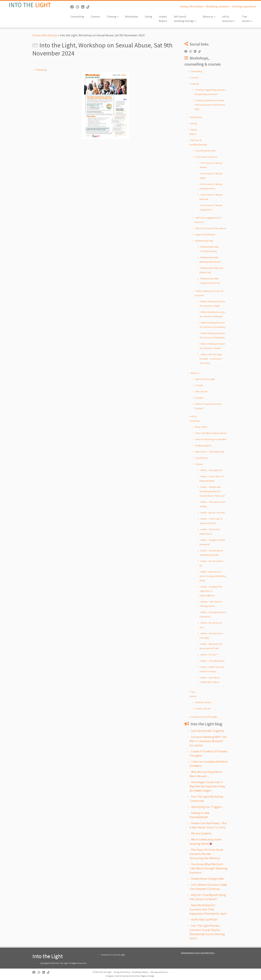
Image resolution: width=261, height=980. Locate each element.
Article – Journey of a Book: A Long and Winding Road (213, 576)
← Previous (40, 70)
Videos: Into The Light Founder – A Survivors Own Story (211, 359)
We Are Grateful (201, 833)
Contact (199, 385)
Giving (148, 16)
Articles (199, 464)
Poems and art (203, 709)
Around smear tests (205, 151)
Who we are (201, 391)
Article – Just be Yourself (213, 513)
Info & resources (229, 19)
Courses (95, 16)
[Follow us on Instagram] (79, 7)
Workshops (132, 16)
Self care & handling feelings (185, 19)
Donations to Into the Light (204, 717)
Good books (202, 458)
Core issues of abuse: (207, 157)
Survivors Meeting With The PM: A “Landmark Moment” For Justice (208, 741)
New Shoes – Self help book (210, 452)
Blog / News (201, 427)
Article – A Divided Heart (212, 661)
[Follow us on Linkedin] (84, 7)
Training (113, 16)
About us (209, 16)
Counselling (77, 16)
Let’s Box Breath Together (208, 731)
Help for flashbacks (205, 234)
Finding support (203, 445)
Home (36, 35)
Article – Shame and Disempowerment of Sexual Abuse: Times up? (212, 491)
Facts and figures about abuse (211, 433)
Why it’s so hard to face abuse (211, 228)
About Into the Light (205, 379)
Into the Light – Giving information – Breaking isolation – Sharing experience (134, 972)
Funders (200, 398)
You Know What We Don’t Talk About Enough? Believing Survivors (208, 868)
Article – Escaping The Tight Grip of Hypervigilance (211, 591)
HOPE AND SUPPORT (204, 920)
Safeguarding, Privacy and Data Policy (198, 953)
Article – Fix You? (209, 655)
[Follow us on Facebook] (73, 7)
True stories (247, 19)
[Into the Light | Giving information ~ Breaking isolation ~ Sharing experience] (30, 5)
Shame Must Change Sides (208, 879)
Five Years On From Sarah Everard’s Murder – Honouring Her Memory (206, 854)
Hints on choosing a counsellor (211, 439)
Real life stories (203, 702)
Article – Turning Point (211, 470)
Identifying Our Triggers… (207, 807)
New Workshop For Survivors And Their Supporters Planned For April (208, 909)
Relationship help (204, 241)
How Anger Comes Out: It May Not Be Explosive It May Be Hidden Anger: (207, 786)
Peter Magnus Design (145, 976)
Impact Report (163, 19)
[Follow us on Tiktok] (89, 7)
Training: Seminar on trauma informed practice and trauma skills (210, 105)
